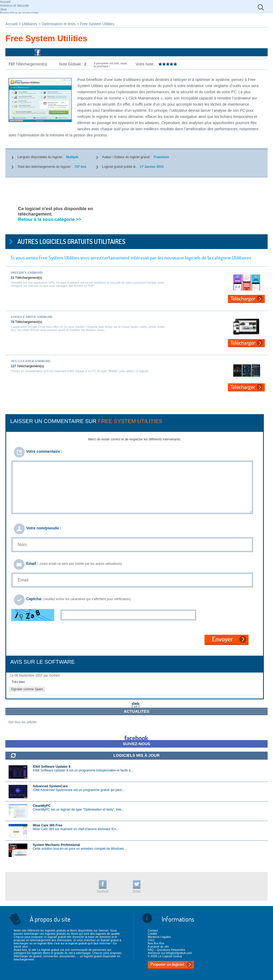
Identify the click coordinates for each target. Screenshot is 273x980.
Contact (153, 930)
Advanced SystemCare (50, 786)
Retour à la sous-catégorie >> (50, 219)
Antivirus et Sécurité (14, 6)
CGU (151, 940)
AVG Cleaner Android (30, 361)
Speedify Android (27, 273)
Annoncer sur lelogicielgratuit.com (170, 953)
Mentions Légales (159, 937)
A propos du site (158, 946)
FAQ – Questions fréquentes (166, 950)
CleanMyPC (42, 806)
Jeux (3, 9)
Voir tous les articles (22, 722)
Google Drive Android (32, 317)
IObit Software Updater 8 (52, 767)
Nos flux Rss (156, 943)
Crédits (152, 934)
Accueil (5, 2)
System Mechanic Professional (56, 845)
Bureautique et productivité (19, 13)
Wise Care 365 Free (48, 825)
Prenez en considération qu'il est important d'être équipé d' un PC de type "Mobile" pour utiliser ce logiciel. (80, 371)
